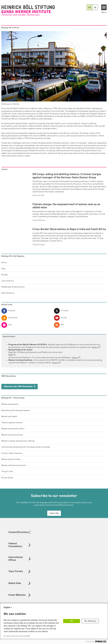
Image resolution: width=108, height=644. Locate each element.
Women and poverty (10, 408)
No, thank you (90, 621)
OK (72, 621)
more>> (95, 351)
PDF (11, 359)
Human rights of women (12, 457)
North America (8, 297)
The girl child (7, 476)
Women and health (9, 421)
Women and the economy (12, 439)
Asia (3, 273)
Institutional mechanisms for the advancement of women (26, 451)
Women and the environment (14, 470)
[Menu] (104, 7)
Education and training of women (16, 415)
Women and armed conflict (13, 433)
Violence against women (12, 427)
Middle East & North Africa (13, 291)
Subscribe (54, 517)
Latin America (8, 285)
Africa (4, 267)
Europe (4, 279)
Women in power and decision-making (18, 445)
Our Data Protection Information (15, 636)
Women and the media (11, 463)
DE (95, 8)
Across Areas (7, 482)
